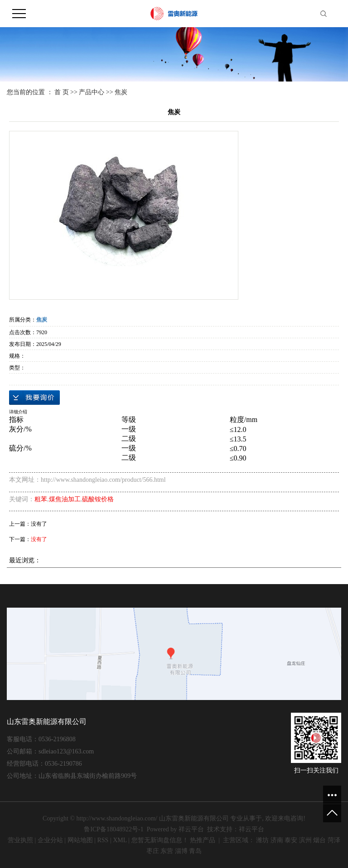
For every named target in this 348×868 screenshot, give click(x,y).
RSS (103, 840)
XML (120, 840)
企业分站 (50, 840)
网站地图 (80, 840)
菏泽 (334, 840)
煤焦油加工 (65, 499)
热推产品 (203, 840)
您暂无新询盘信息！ (160, 840)
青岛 (195, 851)
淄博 (181, 851)
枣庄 (153, 851)
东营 (167, 851)
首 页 (62, 92)
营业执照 (20, 840)
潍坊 (262, 840)
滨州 (305, 840)
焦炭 (121, 92)
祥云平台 (191, 829)
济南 (277, 840)
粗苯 (41, 499)
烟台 (319, 840)
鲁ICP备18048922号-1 (114, 829)
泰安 (291, 840)
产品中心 (92, 92)
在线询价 (34, 398)
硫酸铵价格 (98, 499)
